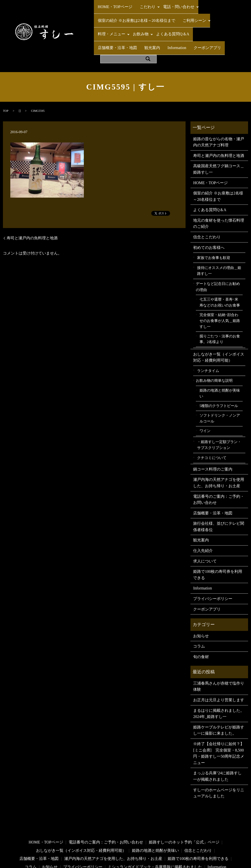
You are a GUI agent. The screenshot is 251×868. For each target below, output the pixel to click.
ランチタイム (208, 342)
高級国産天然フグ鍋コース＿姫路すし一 (219, 141)
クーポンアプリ (153, 30)
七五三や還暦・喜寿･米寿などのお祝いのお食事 (220, 274)
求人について (205, 533)
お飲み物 (138, 21)
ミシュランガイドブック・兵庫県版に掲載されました (155, 838)
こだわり (143, 4)
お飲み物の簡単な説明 (214, 352)
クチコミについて (212, 429)
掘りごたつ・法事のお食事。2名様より (220, 311)
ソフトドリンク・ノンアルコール (220, 390)
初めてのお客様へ (209, 219)
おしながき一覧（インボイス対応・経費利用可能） (219, 329)
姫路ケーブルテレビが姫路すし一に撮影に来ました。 (219, 702)
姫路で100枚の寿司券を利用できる (218, 546)
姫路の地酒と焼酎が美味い (220, 365)
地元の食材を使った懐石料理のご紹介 (219, 195)
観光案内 (104, 30)
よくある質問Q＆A (168, 21)
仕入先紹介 (203, 522)
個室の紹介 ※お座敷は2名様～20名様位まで (135, 13)
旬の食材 (201, 628)
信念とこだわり (207, 209)
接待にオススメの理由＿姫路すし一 (219, 242)
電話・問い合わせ (172, 4)
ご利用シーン (189, 13)
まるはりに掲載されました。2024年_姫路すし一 (219, 685)
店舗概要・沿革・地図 (208, 21)
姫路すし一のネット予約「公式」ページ (184, 814)
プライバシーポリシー (213, 570)
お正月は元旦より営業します (219, 671)
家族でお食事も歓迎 (214, 229)
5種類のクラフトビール (219, 377)
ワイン (205, 403)
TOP (6, 83)
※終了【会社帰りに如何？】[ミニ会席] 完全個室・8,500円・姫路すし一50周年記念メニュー (219, 725)
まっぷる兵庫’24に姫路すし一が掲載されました (217, 748)
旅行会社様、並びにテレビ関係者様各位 (219, 498)
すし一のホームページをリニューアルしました (219, 765)
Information (125, 30)
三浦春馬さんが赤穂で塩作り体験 (219, 658)
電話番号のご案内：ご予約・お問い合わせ (219, 471)
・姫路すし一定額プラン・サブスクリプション (219, 416)
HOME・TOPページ (113, 4)
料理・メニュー (110, 21)
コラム (199, 618)
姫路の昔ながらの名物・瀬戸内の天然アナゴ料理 (219, 114)
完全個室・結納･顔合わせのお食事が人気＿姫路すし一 (220, 292)
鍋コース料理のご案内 (213, 441)
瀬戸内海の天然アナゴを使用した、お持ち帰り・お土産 (219, 454)
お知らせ (201, 607)
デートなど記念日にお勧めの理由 (218, 258)
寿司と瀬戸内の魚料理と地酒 (32, 210)
